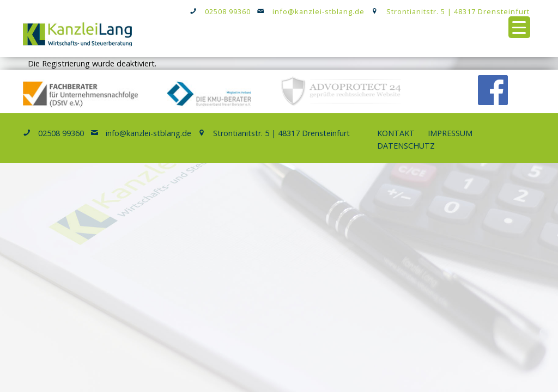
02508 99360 (228, 11)
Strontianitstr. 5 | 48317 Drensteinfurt (458, 11)
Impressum (450, 133)
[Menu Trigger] (519, 27)
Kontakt (396, 133)
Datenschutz (406, 146)
